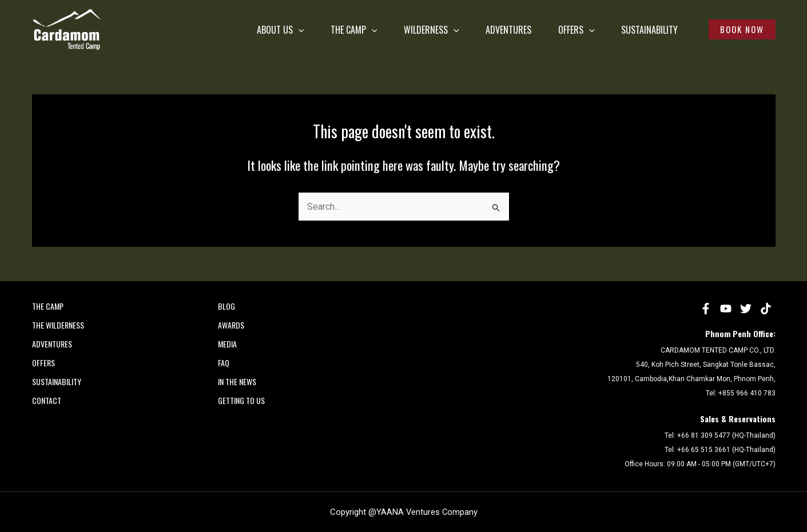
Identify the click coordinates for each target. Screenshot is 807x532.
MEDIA (227, 344)
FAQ (224, 363)
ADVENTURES (478, 30)
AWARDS (231, 325)
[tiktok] (766, 309)
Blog (226, 306)
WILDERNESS (393, 30)
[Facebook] (706, 309)
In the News (237, 381)
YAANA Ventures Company (427, 512)
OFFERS (554, 30)
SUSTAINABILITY (635, 30)
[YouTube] (726, 309)
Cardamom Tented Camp (35, 51)
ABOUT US (227, 30)
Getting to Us (241, 400)
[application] (245, 30)
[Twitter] (746, 309)
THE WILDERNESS (58, 325)
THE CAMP (308, 30)
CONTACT (47, 400)
